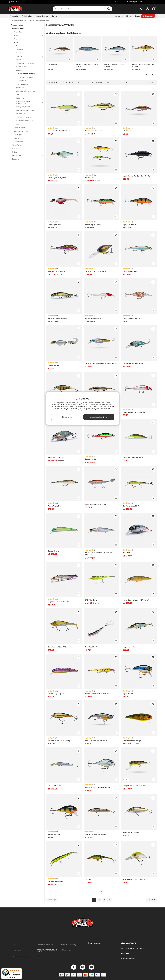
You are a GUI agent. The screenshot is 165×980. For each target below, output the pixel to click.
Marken (129, 16)
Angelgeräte (14, 16)
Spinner (19, 60)
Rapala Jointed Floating (93, 318)
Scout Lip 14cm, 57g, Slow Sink (96, 741)
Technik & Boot (27, 16)
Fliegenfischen (26, 145)
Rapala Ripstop (91, 459)
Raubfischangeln (33, 21)
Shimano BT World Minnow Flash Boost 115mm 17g (99, 554)
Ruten (27, 35)
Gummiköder (28, 46)
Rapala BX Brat (128, 694)
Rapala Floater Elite (55, 506)
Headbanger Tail (54, 365)
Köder (41, 21)
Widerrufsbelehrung (20, 957)
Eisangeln (26, 159)
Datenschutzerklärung (68, 945)
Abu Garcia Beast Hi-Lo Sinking (96, 834)
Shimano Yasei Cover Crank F (96, 271)
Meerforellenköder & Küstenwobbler (28, 102)
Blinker (19, 53)
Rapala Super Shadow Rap (57, 271)
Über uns (40, 957)
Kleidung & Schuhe (42, 16)
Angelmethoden (22, 21)
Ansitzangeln (26, 149)
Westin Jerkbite (91, 178)
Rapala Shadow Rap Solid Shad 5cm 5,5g (137, 176)
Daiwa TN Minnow (54, 786)
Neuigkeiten (119, 16)
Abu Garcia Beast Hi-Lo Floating (59, 741)
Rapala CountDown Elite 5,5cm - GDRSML (115, 65)
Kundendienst (119, 2)
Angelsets (27, 39)
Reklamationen (66, 950)
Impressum (17, 950)
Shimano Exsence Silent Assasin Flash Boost (101, 363)
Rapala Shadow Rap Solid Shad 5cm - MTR (143, 65)
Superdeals (148, 16)
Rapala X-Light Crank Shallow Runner (98, 788)
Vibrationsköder (22, 67)
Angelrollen (27, 32)
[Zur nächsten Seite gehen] (151, 900)
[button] (141, 2)
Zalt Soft (88, 879)
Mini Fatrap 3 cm (54, 834)
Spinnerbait (20, 88)
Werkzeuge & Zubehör (27, 131)
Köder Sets (28, 98)
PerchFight (18, 135)
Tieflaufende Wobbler (26, 77)
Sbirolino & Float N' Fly (28, 117)
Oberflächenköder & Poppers (26, 110)
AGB (15, 945)
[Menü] (21, 970)
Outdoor (55, 16)
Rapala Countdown (129, 225)
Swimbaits (28, 56)
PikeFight (17, 138)
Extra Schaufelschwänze (25, 121)
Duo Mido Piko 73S (92, 647)
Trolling (26, 152)
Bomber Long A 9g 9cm (56, 694)
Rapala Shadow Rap (130, 271)
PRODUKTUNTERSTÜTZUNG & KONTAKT (47, 951)
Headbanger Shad (54, 225)
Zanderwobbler (23, 84)
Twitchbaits (22, 81)
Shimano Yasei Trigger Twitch (133, 363)
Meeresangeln (26, 155)
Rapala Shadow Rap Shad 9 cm (59, 131)
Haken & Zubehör (27, 128)
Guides (137, 16)
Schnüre (27, 124)
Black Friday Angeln (128, 959)
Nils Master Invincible (55, 881)
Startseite (13, 21)
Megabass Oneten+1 (130, 647)
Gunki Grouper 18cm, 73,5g (58, 647)
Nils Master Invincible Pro (131, 506)
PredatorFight (19, 142)
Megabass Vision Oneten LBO (58, 602)
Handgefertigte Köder (28, 107)
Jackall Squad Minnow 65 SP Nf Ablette (87, 65)
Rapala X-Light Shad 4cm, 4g (133, 318)
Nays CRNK (127, 553)
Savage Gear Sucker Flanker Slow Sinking (137, 786)
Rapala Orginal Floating (93, 225)
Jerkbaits (19, 49)
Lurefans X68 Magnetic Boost (133, 457)
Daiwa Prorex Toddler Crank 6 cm (134, 879)
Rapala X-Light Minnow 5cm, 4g (134, 412)
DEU (16, 2)
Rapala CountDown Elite (94, 131)
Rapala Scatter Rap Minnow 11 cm (97, 694)
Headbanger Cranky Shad (57, 178)
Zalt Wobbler (52, 64)
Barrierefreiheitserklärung (46, 945)
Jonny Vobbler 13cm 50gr (132, 741)
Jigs (18, 95)
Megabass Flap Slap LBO (131, 833)
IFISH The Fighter (91, 600)
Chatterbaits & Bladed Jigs (25, 91)
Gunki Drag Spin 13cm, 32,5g (96, 504)
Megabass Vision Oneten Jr (58, 318)
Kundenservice (95, 943)
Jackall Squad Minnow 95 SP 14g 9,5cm (137, 600)
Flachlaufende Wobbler (27, 74)
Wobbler (47, 21)
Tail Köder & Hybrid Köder (25, 63)
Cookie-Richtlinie (92, 410)
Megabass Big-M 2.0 (55, 457)
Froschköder (21, 114)
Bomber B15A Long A (55, 551)
